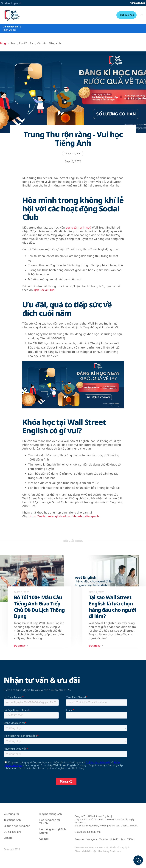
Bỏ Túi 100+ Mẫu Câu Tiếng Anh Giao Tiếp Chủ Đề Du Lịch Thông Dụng (39, 607)
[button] (142, 15)
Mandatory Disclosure (109, 851)
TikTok (131, 839)
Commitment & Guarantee (89, 847)
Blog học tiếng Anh (51, 814)
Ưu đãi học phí (12, 832)
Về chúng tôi (11, 814)
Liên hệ (8, 838)
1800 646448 (137, 3)
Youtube (104, 839)
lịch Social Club (44, 290)
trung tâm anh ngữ (79, 227)
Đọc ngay (22, 646)
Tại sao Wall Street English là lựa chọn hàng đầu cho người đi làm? (112, 607)
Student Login (11, 3)
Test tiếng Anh (12, 820)
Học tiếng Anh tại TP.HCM (50, 822)
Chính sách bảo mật (85, 851)
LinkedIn (115, 839)
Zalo (123, 839)
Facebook (80, 839)
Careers (44, 839)
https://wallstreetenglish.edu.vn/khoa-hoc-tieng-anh (64, 516)
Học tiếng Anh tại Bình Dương (53, 831)
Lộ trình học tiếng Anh (17, 826)
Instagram (92, 839)
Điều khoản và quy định (117, 847)
